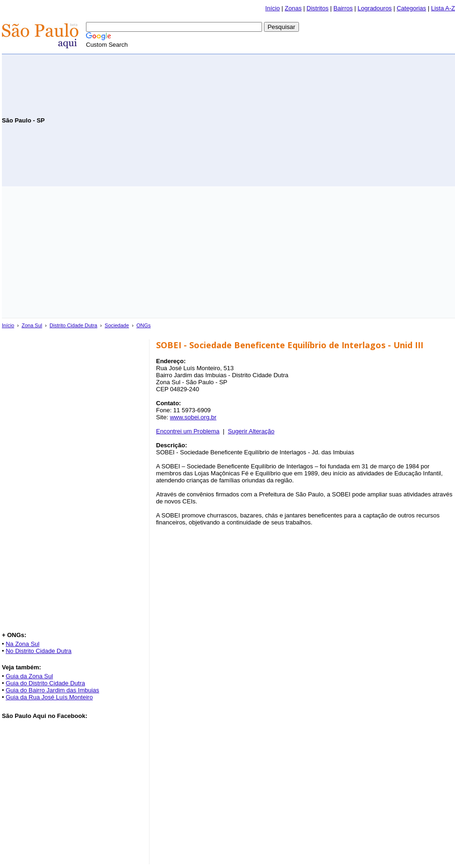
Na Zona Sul (22, 644)
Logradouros (375, 8)
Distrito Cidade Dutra (73, 325)
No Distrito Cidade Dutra (39, 651)
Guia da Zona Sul (29, 676)
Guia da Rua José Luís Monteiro (49, 697)
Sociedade (117, 325)
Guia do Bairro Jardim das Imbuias (52, 690)
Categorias (411, 8)
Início (273, 8)
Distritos (317, 8)
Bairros (343, 8)
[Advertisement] (346, 120)
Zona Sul (32, 325)
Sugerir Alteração (251, 431)
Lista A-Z (443, 8)
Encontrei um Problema (188, 431)
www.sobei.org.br (193, 417)
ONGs (144, 325)
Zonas (293, 8)
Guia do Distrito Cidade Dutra (45, 683)
